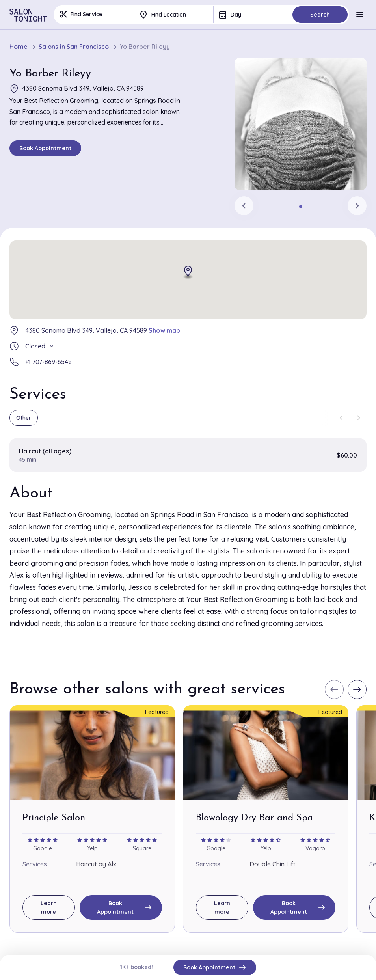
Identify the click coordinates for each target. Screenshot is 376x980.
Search (320, 15)
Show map (164, 330)
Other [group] (24, 418)
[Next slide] (357, 206)
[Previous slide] (244, 206)
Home (19, 47)
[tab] (301, 207)
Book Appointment (45, 148)
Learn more (49, 907)
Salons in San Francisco (74, 47)
